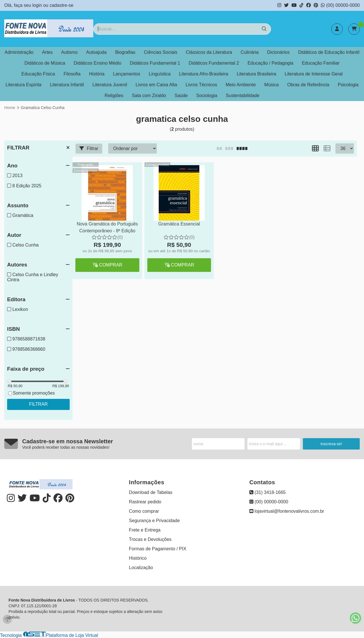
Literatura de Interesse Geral (314, 74)
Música (271, 85)
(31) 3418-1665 (268, 492)
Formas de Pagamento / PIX (158, 549)
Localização (141, 568)
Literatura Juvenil (110, 85)
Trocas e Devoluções (150, 539)
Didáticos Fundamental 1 (155, 63)
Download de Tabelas (151, 492)
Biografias (125, 52)
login (38, 5)
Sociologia (207, 96)
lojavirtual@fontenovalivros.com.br (287, 511)
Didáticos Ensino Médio (97, 63)
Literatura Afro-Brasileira (204, 74)
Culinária (250, 52)
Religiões (114, 96)
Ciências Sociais (161, 52)
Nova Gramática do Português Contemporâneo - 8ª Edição (107, 227)
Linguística (160, 74)
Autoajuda (96, 52)
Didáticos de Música (45, 63)
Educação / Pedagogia (270, 63)
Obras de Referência (308, 85)
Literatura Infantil (67, 85)
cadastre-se (61, 5)
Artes (47, 52)
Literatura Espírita (23, 85)
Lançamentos (127, 74)
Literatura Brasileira (256, 74)
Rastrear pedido (145, 502)
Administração (19, 52)
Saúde (181, 96)
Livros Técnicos (201, 85)
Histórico (138, 558)
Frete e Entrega (145, 530)
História (97, 74)
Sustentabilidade (243, 96)
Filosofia (72, 74)
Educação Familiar (321, 63)
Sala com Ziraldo (149, 96)
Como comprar (144, 511)
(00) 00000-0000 (340, 5)
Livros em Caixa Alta (156, 85)
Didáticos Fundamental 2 (214, 63)
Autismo (69, 52)
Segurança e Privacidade (154, 521)
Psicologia (348, 85)
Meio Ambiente (241, 85)
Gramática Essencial (179, 224)
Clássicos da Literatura (209, 52)
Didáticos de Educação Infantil (329, 52)
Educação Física (38, 74)
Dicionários (278, 52)
